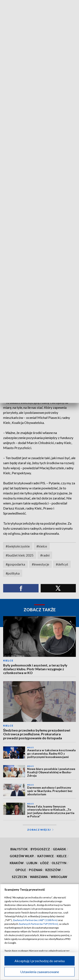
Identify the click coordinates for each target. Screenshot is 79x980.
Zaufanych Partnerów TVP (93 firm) (38, 924)
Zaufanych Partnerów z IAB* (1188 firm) (35, 920)
